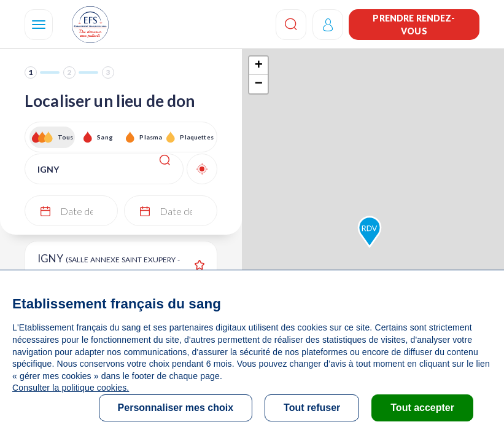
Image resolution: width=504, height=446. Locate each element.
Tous (66, 137)
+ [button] (259, 66)
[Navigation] (39, 25)
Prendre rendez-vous (414, 25)
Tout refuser (312, 408)
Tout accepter (422, 408)
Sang (105, 137)
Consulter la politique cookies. (71, 388)
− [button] (259, 84)
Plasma (151, 137)
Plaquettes (196, 137)
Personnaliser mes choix (176, 408)
